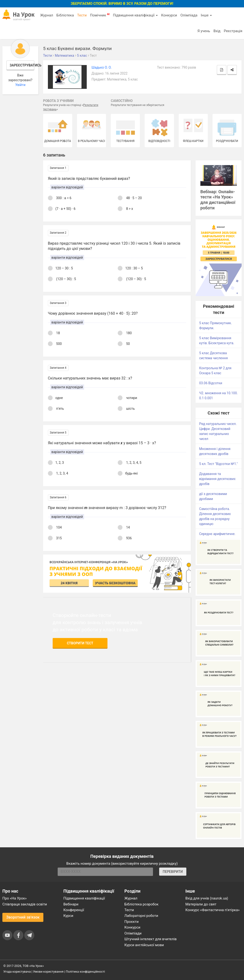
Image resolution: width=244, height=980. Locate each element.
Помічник (100, 15)
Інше (206, 15)
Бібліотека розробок (141, 904)
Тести (82, 15)
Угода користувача (17, 972)
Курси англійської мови (144, 945)
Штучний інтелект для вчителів (150, 939)
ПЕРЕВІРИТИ (173, 872)
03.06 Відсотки (211, 383)
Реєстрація (233, 31)
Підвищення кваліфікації (135, 15)
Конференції (74, 910)
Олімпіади (133, 933)
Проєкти (132, 922)
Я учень (204, 31)
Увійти (20, 85)
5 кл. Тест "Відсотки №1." (219, 464)
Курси (68, 916)
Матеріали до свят (201, 904)
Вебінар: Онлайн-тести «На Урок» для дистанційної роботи (218, 200)
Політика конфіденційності (85, 972)
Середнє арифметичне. (217, 534)
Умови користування (48, 972)
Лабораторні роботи (141, 916)
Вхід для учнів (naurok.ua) (207, 898)
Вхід (217, 31)
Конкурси (169, 15)
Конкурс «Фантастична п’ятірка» (212, 910)
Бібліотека (65, 15)
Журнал (46, 15)
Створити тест (80, 643)
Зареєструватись (22, 65)
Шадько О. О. (102, 67)
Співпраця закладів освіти (25, 904)
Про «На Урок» (15, 898)
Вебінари (71, 904)
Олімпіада (189, 15)
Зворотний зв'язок (23, 917)
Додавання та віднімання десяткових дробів (217, 479)
